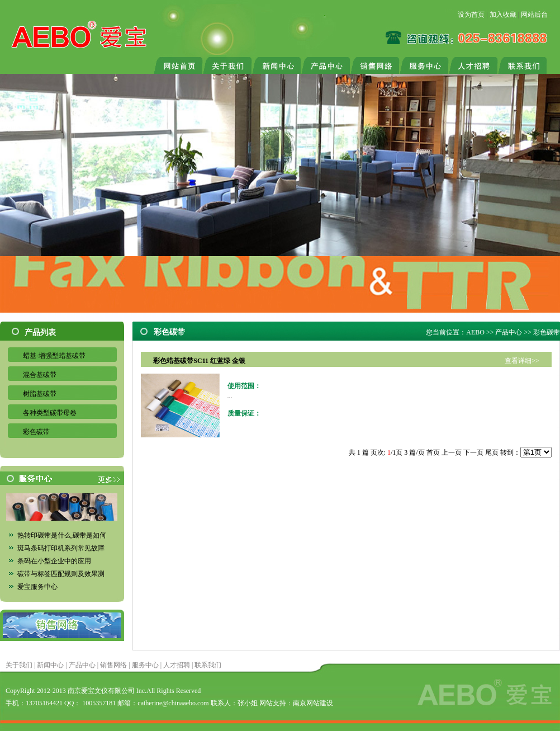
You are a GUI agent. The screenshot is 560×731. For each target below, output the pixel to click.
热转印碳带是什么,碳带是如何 (62, 535)
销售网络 (113, 665)
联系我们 (208, 665)
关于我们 (19, 665)
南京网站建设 (313, 703)
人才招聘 (177, 665)
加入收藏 (503, 15)
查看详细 (518, 361)
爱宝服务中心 (37, 587)
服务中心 (145, 665)
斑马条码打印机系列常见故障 (61, 548)
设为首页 (471, 15)
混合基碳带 (40, 375)
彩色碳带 (36, 432)
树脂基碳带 (40, 394)
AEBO (475, 332)
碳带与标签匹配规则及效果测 (61, 574)
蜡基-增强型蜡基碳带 (54, 356)
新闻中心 (50, 665)
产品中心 (509, 332)
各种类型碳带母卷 (50, 413)
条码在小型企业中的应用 (54, 561)
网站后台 (534, 15)
